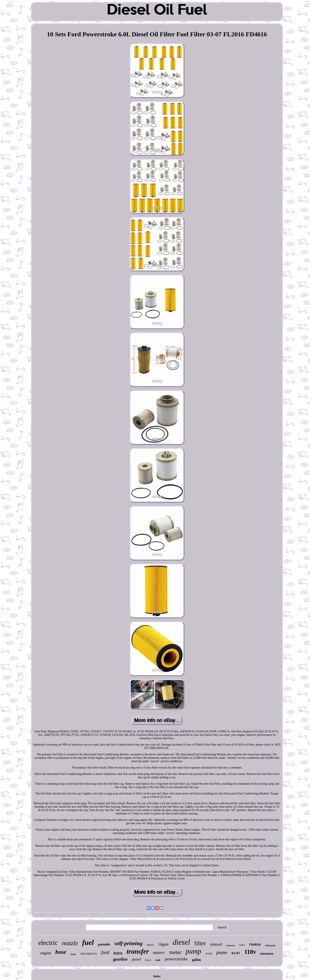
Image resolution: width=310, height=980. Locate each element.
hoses (148, 960)
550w (242, 945)
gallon (197, 960)
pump (193, 951)
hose (61, 952)
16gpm (163, 944)
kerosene (267, 954)
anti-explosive (89, 954)
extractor (231, 945)
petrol (136, 959)
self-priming (128, 943)
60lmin (150, 945)
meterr (159, 953)
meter (175, 952)
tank (158, 960)
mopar (73, 954)
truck (209, 953)
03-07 (236, 953)
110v (250, 952)
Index (157, 976)
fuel (88, 942)
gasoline (120, 959)
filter (200, 943)
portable (104, 944)
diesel (181, 942)
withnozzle (270, 945)
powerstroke (176, 959)
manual (216, 944)
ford (105, 952)
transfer (138, 951)
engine (46, 953)
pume (222, 952)
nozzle (70, 943)
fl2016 (118, 953)
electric (48, 943)
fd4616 (255, 945)
